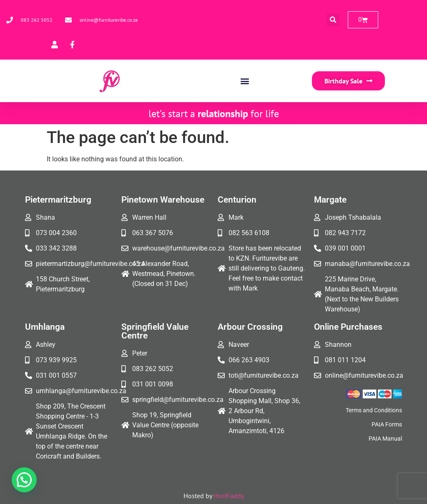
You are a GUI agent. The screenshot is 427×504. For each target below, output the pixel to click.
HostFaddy (229, 496)
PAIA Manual (385, 439)
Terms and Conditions (374, 410)
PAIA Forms (387, 424)
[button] (333, 20)
